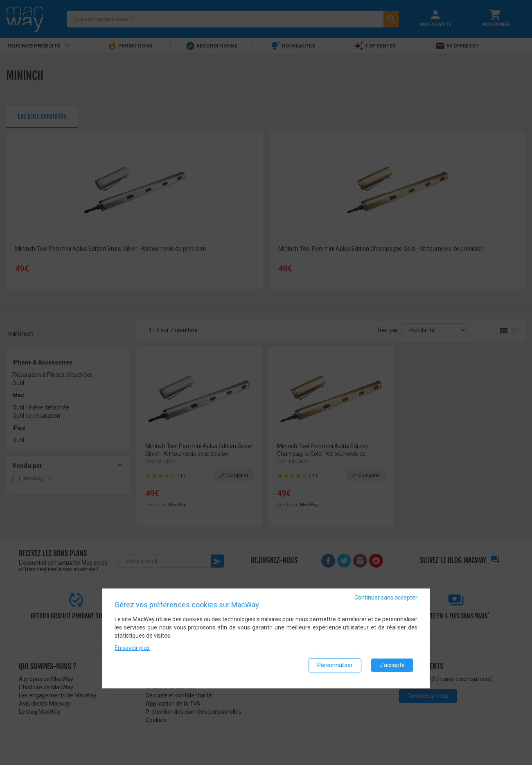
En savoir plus (132, 652)
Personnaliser (335, 669)
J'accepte (392, 669)
